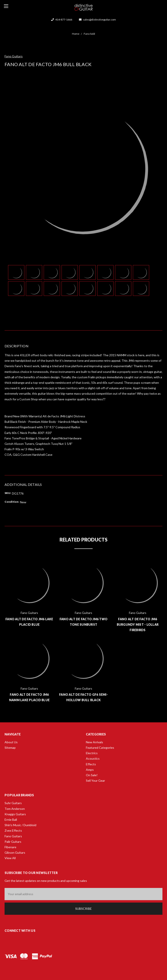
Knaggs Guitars (15, 814)
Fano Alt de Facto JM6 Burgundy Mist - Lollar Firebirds (138, 624)
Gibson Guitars (15, 852)
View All (10, 858)
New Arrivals (94, 742)
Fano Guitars (13, 836)
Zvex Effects (13, 830)
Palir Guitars (13, 842)
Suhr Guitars (13, 803)
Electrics (92, 753)
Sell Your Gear (95, 780)
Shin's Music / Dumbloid (20, 825)
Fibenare (10, 847)
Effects (91, 764)
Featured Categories (100, 748)
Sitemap (10, 748)
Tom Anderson (15, 809)
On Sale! (92, 775)
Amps (90, 770)
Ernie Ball (11, 820)
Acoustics (93, 758)
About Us (11, 742)
